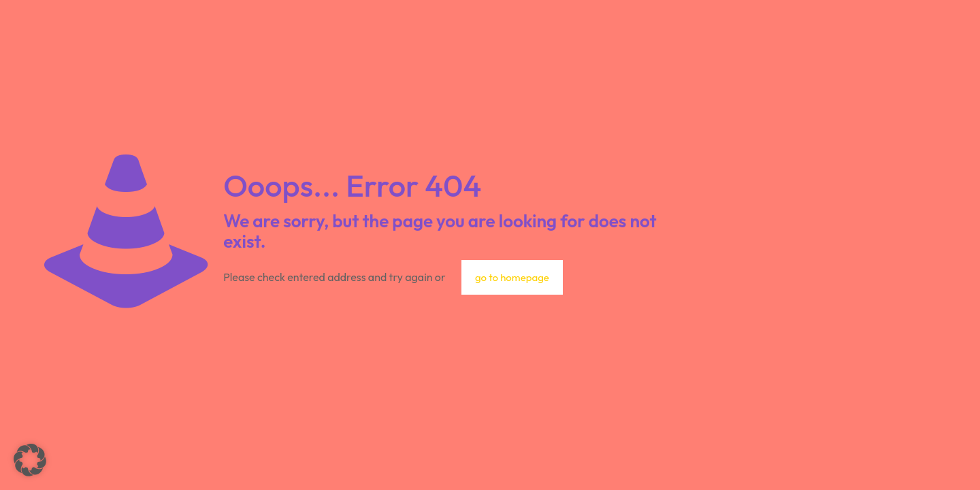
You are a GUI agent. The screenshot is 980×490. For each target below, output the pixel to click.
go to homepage (512, 277)
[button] (30, 460)
